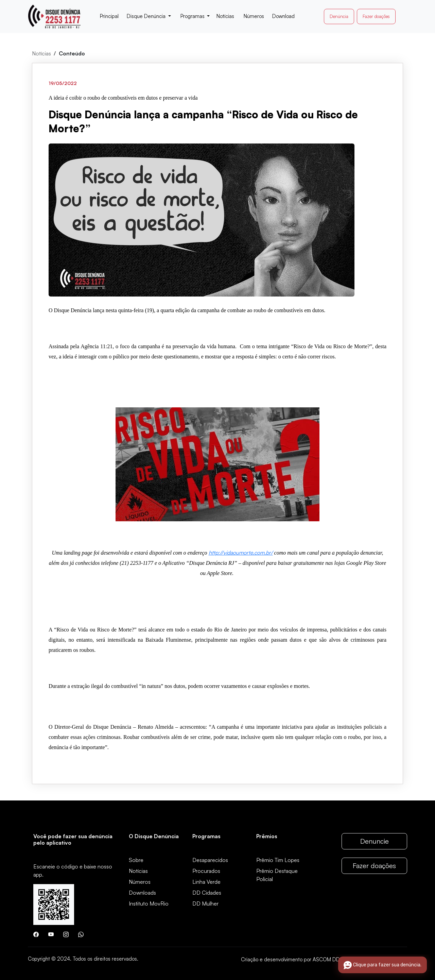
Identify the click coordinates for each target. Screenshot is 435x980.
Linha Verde (206, 882)
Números (140, 882)
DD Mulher (205, 903)
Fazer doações (376, 16)
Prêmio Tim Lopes (278, 860)
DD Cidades (207, 893)
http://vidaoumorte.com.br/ (241, 553)
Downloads (142, 893)
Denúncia (339, 16)
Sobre (136, 860)
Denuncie (375, 841)
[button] (149, 16)
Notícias (41, 53)
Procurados (206, 871)
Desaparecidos (210, 860)
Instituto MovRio (149, 903)
